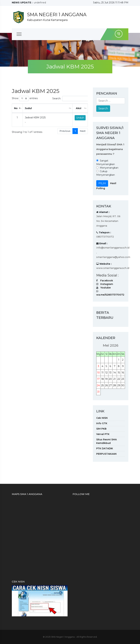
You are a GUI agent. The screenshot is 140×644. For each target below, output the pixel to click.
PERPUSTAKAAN (106, 454)
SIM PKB (101, 429)
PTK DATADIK (105, 448)
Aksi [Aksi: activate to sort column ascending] (79, 108)
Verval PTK (103, 434)
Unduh (80, 118)
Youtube (105, 288)
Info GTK (102, 423)
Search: (75, 99)
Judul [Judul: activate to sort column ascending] (28, 108)
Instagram (107, 284)
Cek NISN (102, 418)
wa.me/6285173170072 (110, 295)
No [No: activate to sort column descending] (16, 108)
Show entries (25, 99)
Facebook (107, 281)
